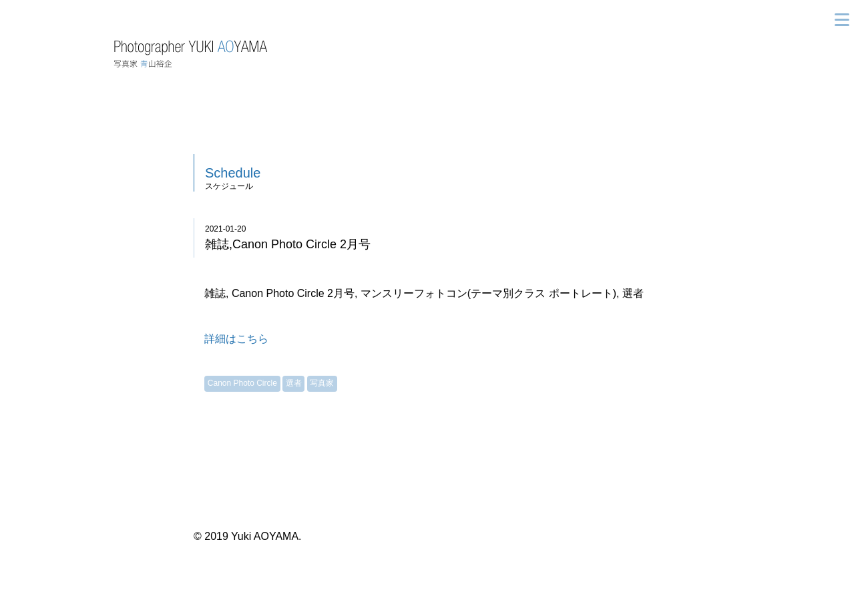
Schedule (233, 173)
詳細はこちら (236, 339)
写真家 (322, 383)
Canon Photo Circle (242, 383)
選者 (294, 383)
